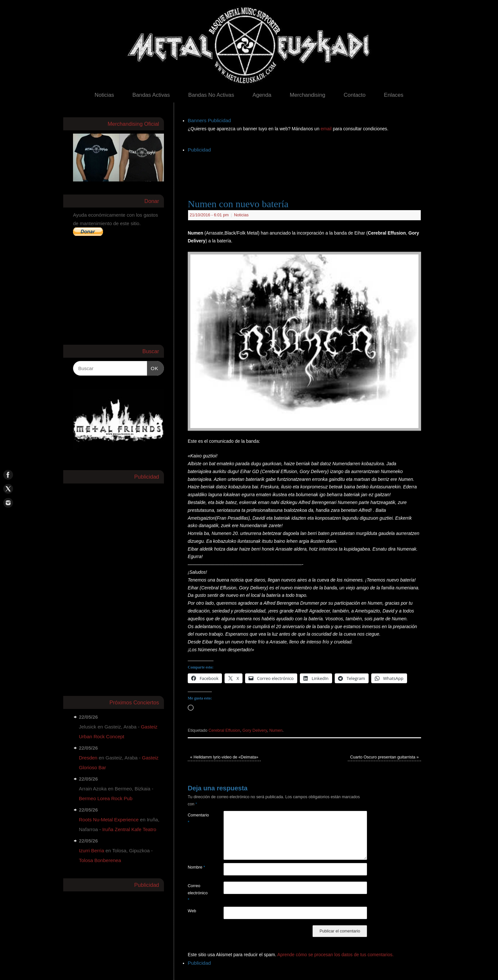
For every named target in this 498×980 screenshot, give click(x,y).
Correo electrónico (197, 893)
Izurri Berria (92, 850)
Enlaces (394, 95)
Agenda (262, 95)
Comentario (197, 819)
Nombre (196, 867)
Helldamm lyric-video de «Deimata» (224, 757)
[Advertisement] (306, 169)
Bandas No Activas (211, 95)
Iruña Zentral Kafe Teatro (129, 829)
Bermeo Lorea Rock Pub (106, 798)
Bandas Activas (151, 95)
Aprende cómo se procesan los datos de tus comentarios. (336, 955)
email (327, 129)
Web (192, 911)
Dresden (88, 758)
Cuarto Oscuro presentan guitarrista (384, 757)
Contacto (354, 95)
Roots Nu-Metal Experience (109, 820)
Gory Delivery (255, 730)
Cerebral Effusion (224, 730)
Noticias (104, 95)
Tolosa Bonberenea (100, 860)
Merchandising (308, 95)
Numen (276, 730)
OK (153, 367)
